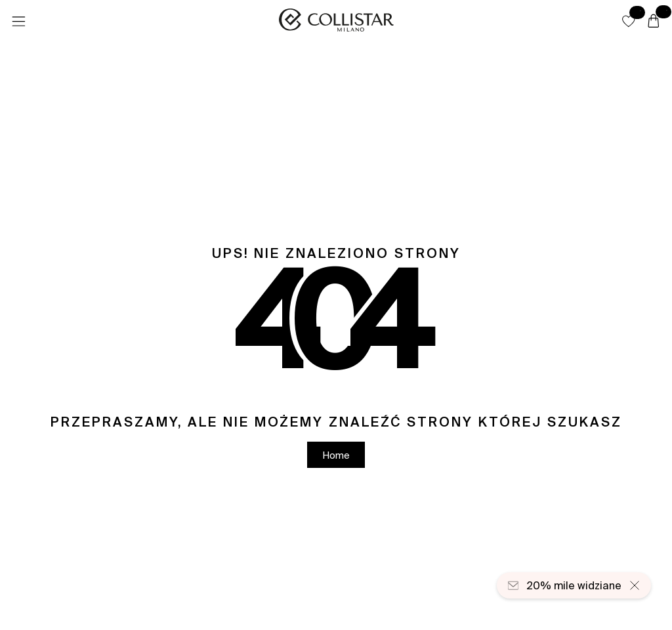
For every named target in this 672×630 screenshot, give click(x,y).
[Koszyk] (654, 22)
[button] (629, 21)
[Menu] (18, 22)
